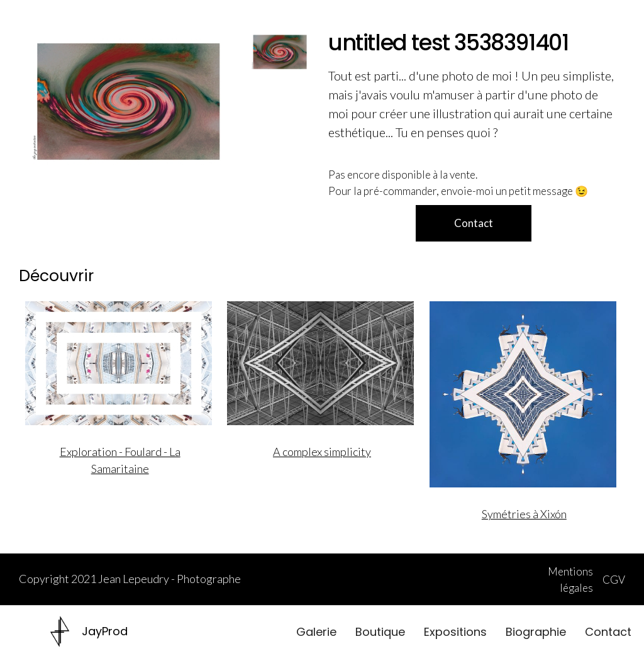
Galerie (316, 632)
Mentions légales (570, 580)
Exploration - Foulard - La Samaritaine (120, 460)
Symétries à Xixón (524, 514)
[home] (89, 631)
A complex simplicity (322, 452)
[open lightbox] (128, 101)
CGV (614, 580)
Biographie (536, 632)
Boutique (380, 632)
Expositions (455, 632)
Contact (608, 632)
